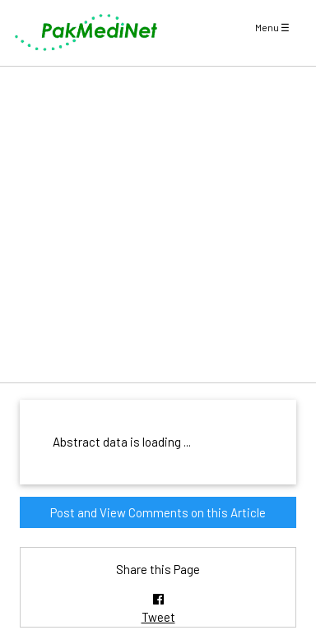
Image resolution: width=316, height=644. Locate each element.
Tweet (158, 617)
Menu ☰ (272, 27)
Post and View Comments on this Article (158, 512)
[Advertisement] (158, 225)
